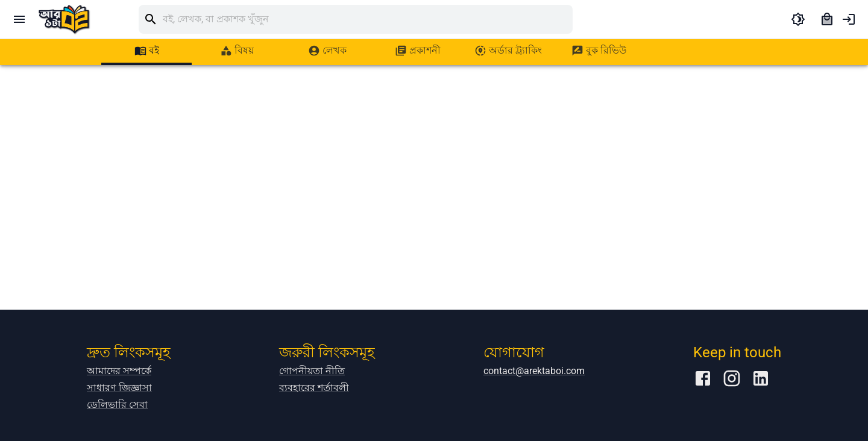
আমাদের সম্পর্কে (119, 371)
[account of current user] (849, 19)
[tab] (146, 51)
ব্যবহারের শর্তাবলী (314, 388)
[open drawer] (19, 19)
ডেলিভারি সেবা (117, 405)
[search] (368, 19)
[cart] (827, 19)
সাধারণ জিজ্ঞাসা (119, 388)
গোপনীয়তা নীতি (312, 371)
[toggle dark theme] (798, 19)
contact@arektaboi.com (534, 371)
